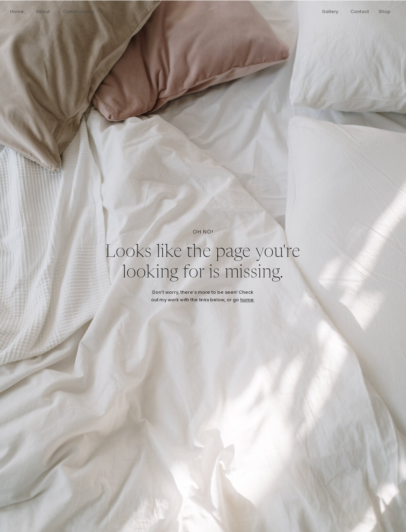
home (247, 300)
